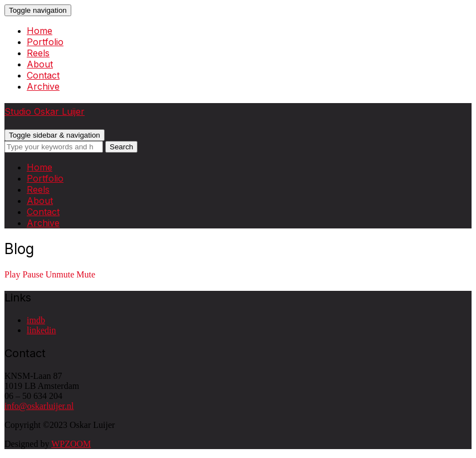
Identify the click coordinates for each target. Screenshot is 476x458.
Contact (43, 75)
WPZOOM (71, 444)
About (40, 64)
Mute (86, 274)
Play (12, 274)
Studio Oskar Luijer (45, 111)
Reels (38, 53)
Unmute (60, 274)
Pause (33, 274)
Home (40, 31)
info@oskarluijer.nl (39, 406)
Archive (43, 86)
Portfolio (45, 42)
